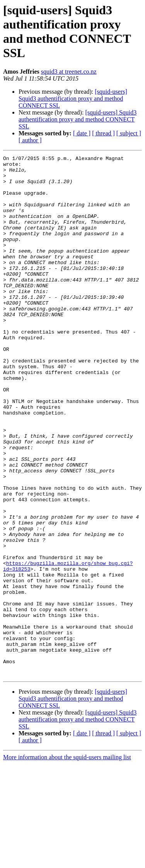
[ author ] (30, 140)
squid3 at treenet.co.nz (69, 72)
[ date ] (82, 133)
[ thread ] (103, 133)
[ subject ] (129, 133)
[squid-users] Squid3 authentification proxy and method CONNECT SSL (73, 99)
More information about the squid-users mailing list (67, 861)
